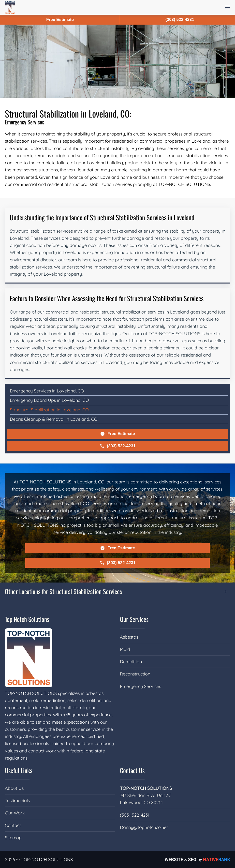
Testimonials (17, 801)
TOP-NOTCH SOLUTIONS (146, 788)
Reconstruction (135, 674)
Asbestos (129, 637)
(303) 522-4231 (118, 446)
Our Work (15, 813)
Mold (125, 649)
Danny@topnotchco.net (144, 827)
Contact (13, 825)
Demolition (131, 662)
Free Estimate (117, 434)
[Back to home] (10, 7)
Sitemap (13, 838)
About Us (14, 788)
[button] (228, 7)
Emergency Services (140, 686)
